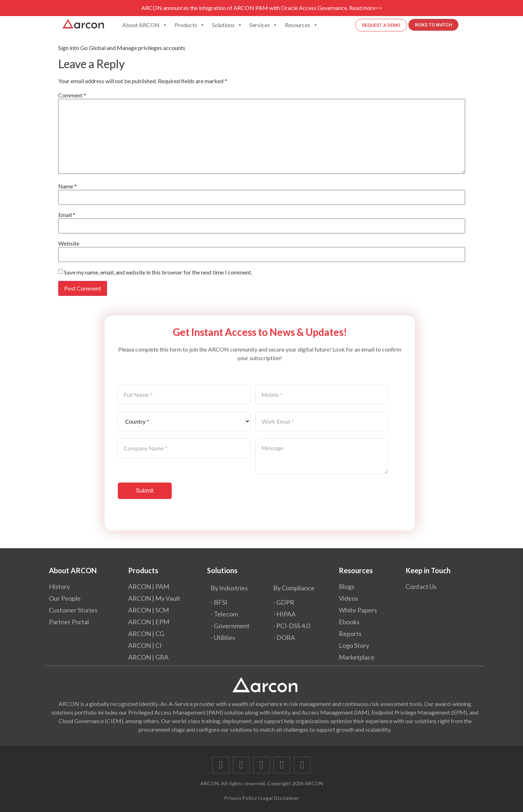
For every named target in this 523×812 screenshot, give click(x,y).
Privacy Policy (240, 798)
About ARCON (145, 25)
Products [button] (190, 25)
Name (67, 186)
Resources (301, 25)
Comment (72, 95)
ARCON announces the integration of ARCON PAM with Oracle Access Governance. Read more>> (262, 8)
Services (264, 25)
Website (69, 243)
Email (67, 215)
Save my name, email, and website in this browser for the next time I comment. (158, 272)
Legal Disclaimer (280, 798)
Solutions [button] (227, 25)
